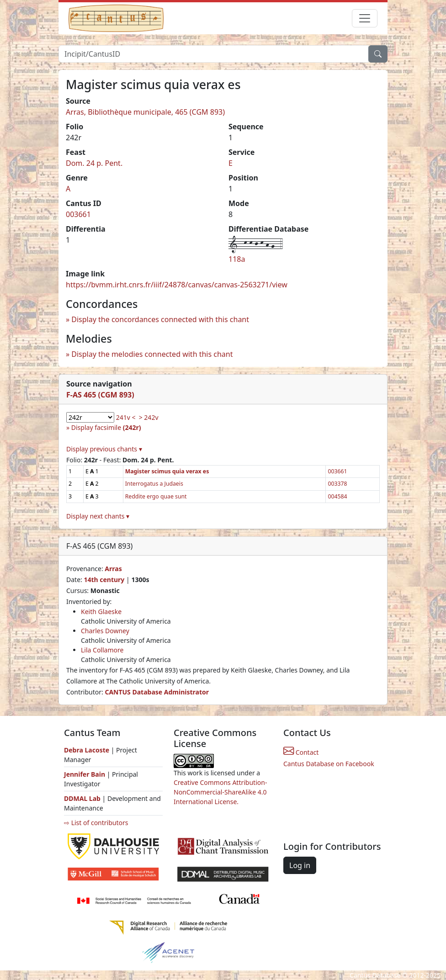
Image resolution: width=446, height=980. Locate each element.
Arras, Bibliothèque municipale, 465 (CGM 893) (145, 112)
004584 (337, 496)
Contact (301, 752)
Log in (300, 865)
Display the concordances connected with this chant (160, 319)
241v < (126, 417)
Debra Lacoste (87, 750)
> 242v (149, 417)
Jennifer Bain (85, 774)
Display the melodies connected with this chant (152, 354)
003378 (337, 484)
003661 (78, 214)
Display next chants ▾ (98, 516)
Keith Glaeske (101, 612)
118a (237, 259)
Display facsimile (106, 427)
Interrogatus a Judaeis (154, 484)
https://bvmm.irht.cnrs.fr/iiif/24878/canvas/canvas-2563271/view (177, 285)
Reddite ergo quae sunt (156, 496)
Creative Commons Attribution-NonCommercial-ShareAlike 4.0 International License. (220, 792)
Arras (113, 569)
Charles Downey (105, 631)
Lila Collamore (102, 650)
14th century (104, 580)
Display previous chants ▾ (104, 449)
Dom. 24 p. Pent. (94, 163)
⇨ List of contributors (96, 823)
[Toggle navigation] (365, 18)
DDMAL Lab (82, 798)
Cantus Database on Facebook (329, 764)
